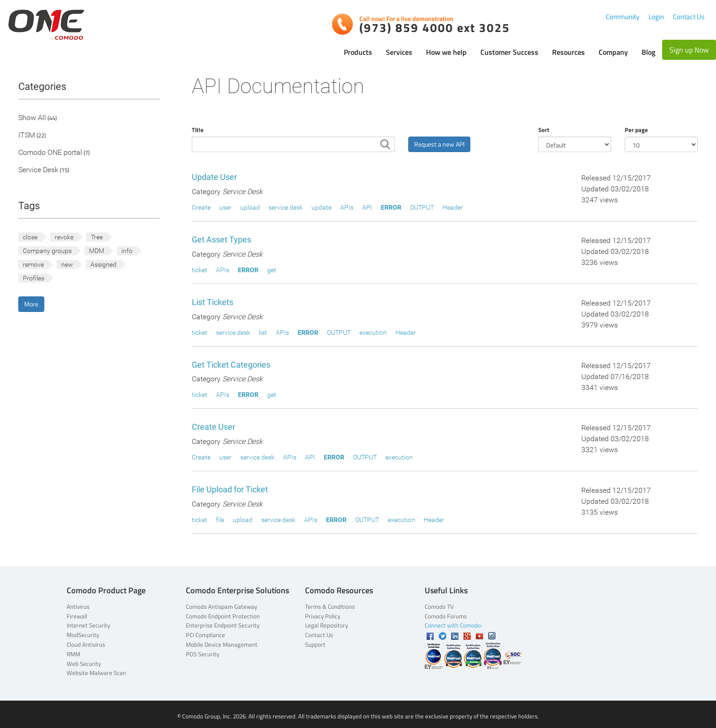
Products (358, 52)
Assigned (103, 264)
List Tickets (213, 302)
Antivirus (78, 607)
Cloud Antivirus (86, 644)
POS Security (203, 654)
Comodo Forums (446, 616)
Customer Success (509, 52)
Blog (648, 52)
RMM (74, 654)
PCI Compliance (205, 635)
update (321, 207)
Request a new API (439, 144)
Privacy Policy (323, 616)
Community (623, 17)
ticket (200, 270)
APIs (347, 207)
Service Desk (38, 170)
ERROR (391, 207)
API (367, 207)
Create (201, 207)
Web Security (84, 664)
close (30, 237)
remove (33, 264)
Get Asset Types (221, 240)
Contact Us (689, 17)
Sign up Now (689, 50)
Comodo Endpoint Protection (223, 616)
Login (656, 17)
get (272, 270)
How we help (446, 52)
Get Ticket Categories (231, 365)
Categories (42, 87)
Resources (569, 52)
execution (373, 332)
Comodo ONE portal (50, 153)
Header (453, 207)
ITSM (27, 135)
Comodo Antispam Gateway (221, 607)
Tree (97, 237)
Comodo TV (439, 607)
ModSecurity (83, 635)
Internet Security (88, 625)
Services (399, 52)
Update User (214, 177)
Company (613, 52)
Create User (213, 427)
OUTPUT (422, 207)
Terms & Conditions (330, 607)
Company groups (47, 251)
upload (250, 207)
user (225, 207)
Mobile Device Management (222, 644)
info (127, 251)
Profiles (34, 278)
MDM (97, 251)
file (220, 520)
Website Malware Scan (96, 673)
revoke (64, 237)
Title (198, 130)
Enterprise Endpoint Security (223, 625)
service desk (286, 207)
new (67, 264)
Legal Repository (326, 625)
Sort (544, 130)
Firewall (77, 616)
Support (315, 644)
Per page (636, 130)
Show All (32, 118)
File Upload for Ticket (230, 489)
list (263, 332)
